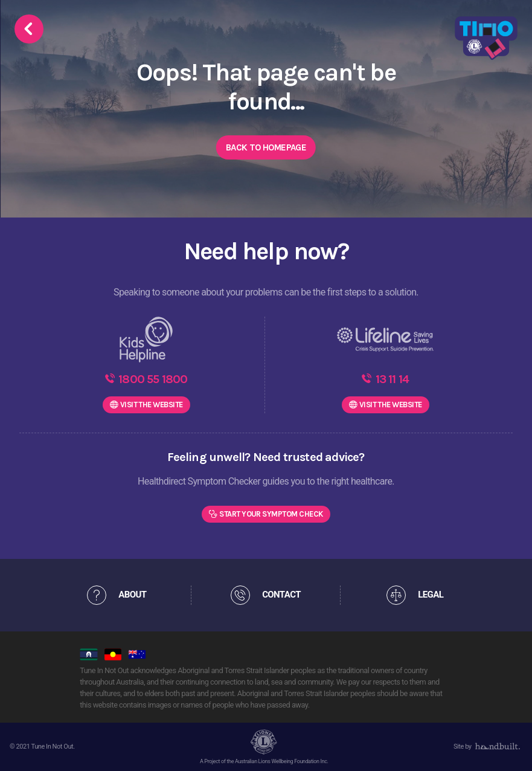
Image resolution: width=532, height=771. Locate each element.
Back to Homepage (266, 147)
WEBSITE (152, 405)
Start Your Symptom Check (271, 514)
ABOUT (132, 595)
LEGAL (431, 595)
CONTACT (281, 595)
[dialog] (509, 747)
